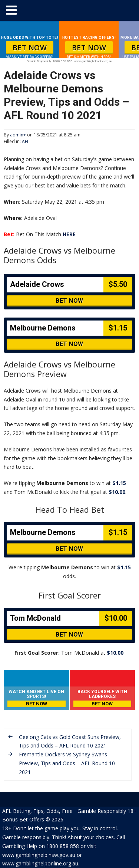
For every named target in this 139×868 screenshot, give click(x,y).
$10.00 (117, 492)
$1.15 (119, 483)
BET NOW (30, 48)
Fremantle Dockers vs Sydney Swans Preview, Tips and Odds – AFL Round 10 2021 (67, 763)
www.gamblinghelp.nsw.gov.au (39, 855)
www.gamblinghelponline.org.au (40, 863)
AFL (26, 141)
